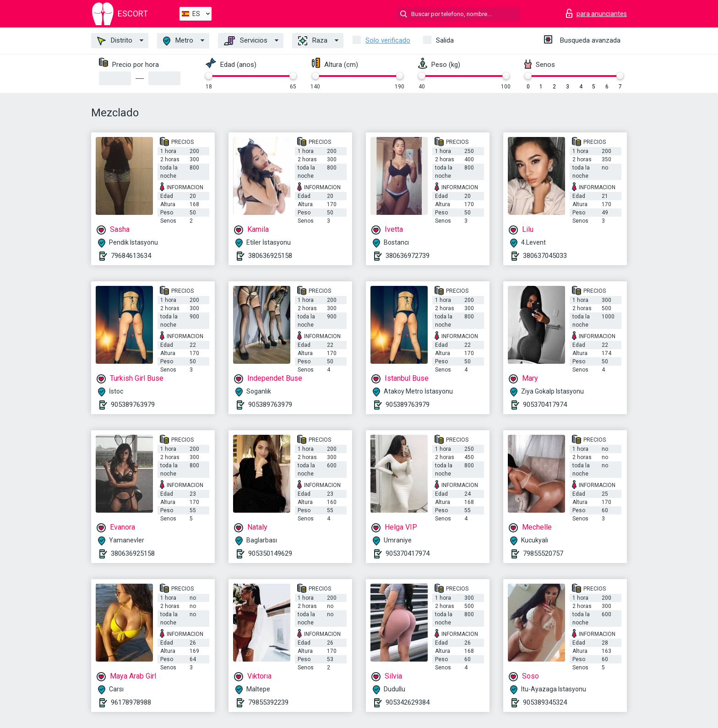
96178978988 (131, 702)
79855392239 (268, 702)
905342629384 (408, 702)
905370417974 (545, 405)
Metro (178, 41)
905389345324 (545, 702)
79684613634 (131, 256)
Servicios (246, 41)
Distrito (115, 41)
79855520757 (543, 553)
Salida (445, 40)
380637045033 (545, 256)
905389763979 (133, 405)
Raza (313, 41)
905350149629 (270, 553)
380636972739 (408, 256)
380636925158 (270, 256)
